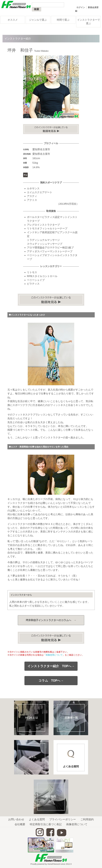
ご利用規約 (87, 819)
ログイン (81, 7)
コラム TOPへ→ (51, 681)
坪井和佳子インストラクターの (51, 620)
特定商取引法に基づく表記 (46, 824)
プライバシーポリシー (63, 819)
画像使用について (54, 655)
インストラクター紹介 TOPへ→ (51, 666)
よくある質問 (37, 819)
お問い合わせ (16, 819)
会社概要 (20, 824)
